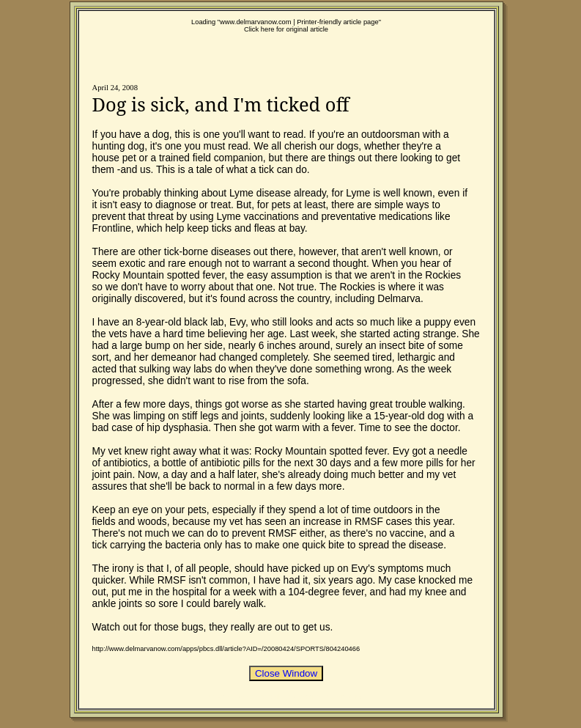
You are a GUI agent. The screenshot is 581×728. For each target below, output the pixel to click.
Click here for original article (286, 29)
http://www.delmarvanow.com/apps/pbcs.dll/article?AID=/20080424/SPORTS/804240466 (226, 649)
